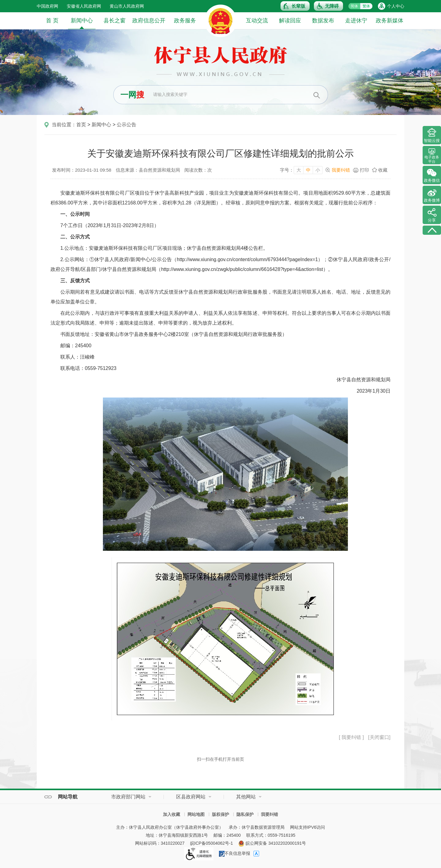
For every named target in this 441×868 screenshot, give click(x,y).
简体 (354, 6)
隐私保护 (245, 814)
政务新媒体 (390, 21)
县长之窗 (115, 21)
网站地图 (196, 814)
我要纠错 (341, 170)
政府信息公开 (149, 21)
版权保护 (221, 814)
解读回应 (290, 21)
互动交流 (257, 21)
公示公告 (126, 125)
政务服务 (185, 21)
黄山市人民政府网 (127, 6)
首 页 (52, 21)
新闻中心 (82, 23)
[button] (295, 6)
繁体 (366, 6)
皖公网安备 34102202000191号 (272, 843)
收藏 (383, 170)
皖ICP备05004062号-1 (212, 843)
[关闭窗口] (379, 737)
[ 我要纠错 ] (351, 737)
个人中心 (396, 6)
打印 (364, 170)
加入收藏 (171, 814)
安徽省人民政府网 (84, 6)
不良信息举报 (235, 853)
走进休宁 (356, 21)
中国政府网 (47, 6)
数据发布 (323, 21)
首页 (81, 125)
